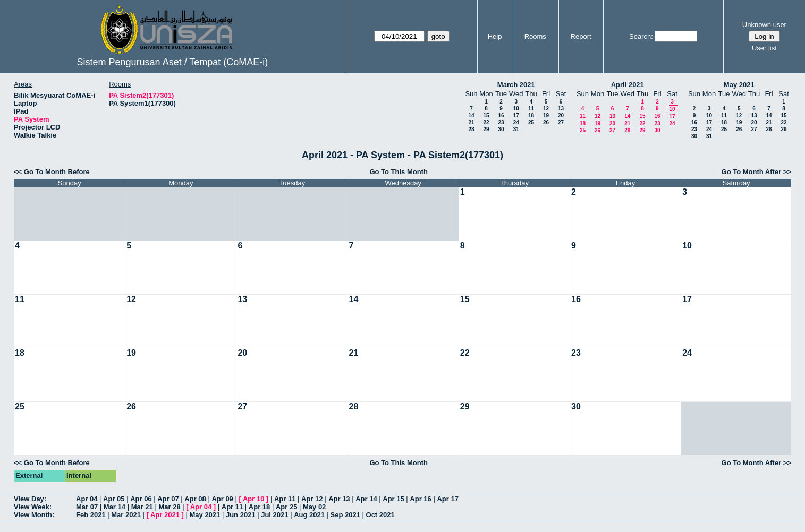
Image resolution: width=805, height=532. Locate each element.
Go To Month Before (57, 172)
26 (546, 122)
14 (471, 115)
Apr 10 (253, 499)
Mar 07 (87, 507)
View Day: (30, 499)
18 (531, 115)
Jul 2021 (274, 515)
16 (501, 115)
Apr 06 (141, 499)
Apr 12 (312, 499)
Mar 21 (142, 507)
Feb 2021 (91, 515)
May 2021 (739, 85)
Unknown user (764, 25)
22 (486, 122)
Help (495, 36)
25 (531, 122)
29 (486, 129)
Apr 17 (447, 499)
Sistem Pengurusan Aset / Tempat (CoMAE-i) (173, 62)
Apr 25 (286, 507)
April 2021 (628, 85)
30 (501, 129)
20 (561, 115)
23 (501, 122)
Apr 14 (366, 499)
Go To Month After (752, 172)
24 (516, 122)
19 (546, 115)
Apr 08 (195, 499)
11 (531, 109)
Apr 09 (222, 499)
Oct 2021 (380, 515)
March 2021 (516, 85)
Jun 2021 (241, 515)
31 (516, 129)
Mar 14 (115, 507)
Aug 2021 (309, 515)
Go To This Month (399, 172)
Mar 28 (169, 507)
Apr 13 (339, 499)
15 (486, 115)
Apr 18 (259, 507)
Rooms (535, 36)
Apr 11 (285, 499)
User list (764, 48)
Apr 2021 (165, 515)
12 (546, 109)
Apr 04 (87, 499)
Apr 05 (114, 499)
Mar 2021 (126, 515)
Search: (641, 36)
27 (561, 122)
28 (471, 129)
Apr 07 (168, 499)
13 (561, 109)
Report (581, 36)
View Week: (33, 507)
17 (516, 115)
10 (516, 109)
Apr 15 (393, 499)
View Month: (34, 515)
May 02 (314, 507)
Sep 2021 (345, 515)
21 (471, 122)
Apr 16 (420, 499)
